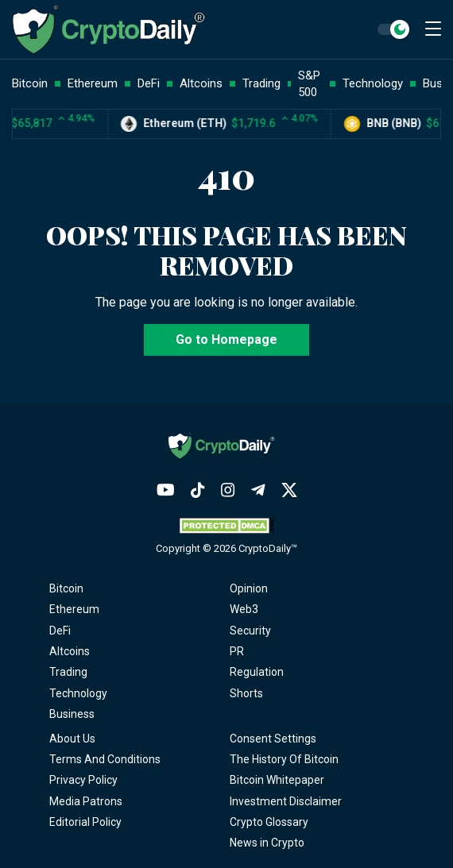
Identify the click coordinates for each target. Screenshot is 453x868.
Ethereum (74, 609)
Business (72, 714)
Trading (68, 672)
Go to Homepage (226, 339)
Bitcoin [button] (30, 83)
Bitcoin (66, 588)
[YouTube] (166, 490)
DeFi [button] (149, 83)
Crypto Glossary (269, 822)
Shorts (246, 693)
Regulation (257, 672)
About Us (72, 739)
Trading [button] (261, 83)
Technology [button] (373, 83)
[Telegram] (258, 490)
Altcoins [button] (201, 83)
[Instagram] (228, 490)
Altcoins (70, 651)
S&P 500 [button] (309, 84)
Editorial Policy (85, 822)
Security (250, 631)
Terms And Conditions (105, 759)
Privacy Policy (83, 780)
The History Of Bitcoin (284, 759)
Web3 (244, 609)
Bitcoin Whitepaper (277, 780)
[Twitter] (289, 490)
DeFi (60, 631)
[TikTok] (198, 490)
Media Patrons (86, 801)
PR (237, 651)
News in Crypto (267, 843)
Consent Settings (273, 739)
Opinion (249, 588)
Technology (78, 693)
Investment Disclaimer (286, 801)
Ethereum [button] (93, 83)
